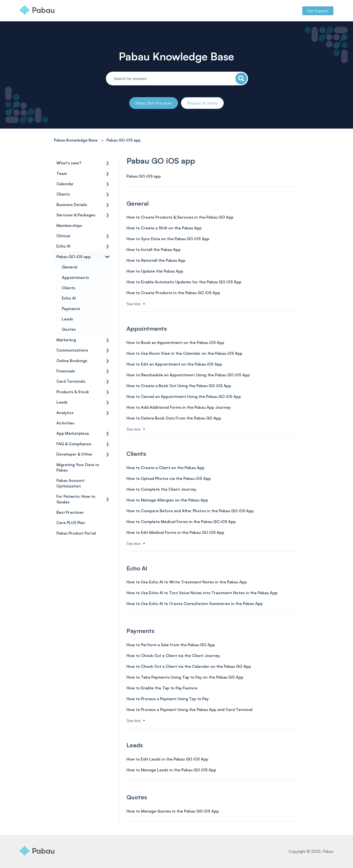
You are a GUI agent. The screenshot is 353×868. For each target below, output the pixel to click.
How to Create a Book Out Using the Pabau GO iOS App (179, 386)
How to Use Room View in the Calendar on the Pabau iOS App (184, 353)
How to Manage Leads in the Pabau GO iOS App (171, 770)
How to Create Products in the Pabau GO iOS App (173, 293)
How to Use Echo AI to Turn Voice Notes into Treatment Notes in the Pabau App (202, 593)
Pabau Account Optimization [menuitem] (70, 483)
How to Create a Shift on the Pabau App (164, 228)
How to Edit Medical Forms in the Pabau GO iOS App (175, 532)
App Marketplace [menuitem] (73, 433)
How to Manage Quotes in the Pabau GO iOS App (173, 811)
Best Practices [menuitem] (70, 512)
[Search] (241, 79)
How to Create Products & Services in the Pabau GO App (180, 217)
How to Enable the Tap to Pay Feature (162, 688)
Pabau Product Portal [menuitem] (76, 533)
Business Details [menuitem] (72, 205)
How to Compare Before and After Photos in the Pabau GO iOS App (190, 511)
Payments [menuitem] (71, 309)
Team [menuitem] (62, 173)
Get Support (318, 11)
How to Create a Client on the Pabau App (165, 468)
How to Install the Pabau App (154, 250)
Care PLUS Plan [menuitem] (71, 523)
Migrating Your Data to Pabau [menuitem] (78, 467)
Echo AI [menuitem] (63, 246)
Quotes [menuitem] (69, 329)
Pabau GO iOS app (124, 140)
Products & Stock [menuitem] (73, 392)
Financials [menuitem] (66, 371)
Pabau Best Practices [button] (154, 103)
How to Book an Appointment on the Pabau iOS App (175, 342)
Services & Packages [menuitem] (76, 215)
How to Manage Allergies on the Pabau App (167, 500)
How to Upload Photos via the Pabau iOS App (169, 478)
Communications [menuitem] (72, 350)
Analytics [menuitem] (65, 413)
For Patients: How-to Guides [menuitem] (76, 499)
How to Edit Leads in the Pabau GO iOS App (167, 759)
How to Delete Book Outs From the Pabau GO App (174, 418)
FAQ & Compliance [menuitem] (74, 444)
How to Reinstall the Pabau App (156, 260)
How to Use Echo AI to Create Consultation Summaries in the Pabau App (195, 604)
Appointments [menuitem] (75, 277)
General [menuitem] (69, 267)
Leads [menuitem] (67, 319)
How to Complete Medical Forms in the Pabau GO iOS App (181, 522)
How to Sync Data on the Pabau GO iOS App (168, 239)
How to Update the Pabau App (155, 271)
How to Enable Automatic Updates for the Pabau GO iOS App (184, 282)
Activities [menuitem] (65, 423)
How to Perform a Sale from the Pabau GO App (171, 645)
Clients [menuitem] (63, 194)
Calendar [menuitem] (65, 184)
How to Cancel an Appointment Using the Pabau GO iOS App (184, 396)
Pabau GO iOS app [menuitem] (74, 257)
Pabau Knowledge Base (176, 56)
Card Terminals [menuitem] (71, 381)
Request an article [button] (202, 103)
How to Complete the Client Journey (161, 489)
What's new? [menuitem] (69, 163)
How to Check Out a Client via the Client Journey (173, 656)
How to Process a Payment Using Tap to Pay (168, 699)
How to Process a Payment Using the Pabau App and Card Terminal (189, 710)
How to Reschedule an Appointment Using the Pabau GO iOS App (188, 375)
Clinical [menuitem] (63, 236)
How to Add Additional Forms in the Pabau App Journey (179, 407)
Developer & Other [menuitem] (75, 454)
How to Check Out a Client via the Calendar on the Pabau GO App (189, 666)
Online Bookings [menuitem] (72, 361)
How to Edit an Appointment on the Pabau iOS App (174, 364)
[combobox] (177, 79)
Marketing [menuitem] (66, 340)
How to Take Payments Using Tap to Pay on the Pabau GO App (185, 677)
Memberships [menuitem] (69, 225)
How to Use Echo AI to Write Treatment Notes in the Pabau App (187, 582)
